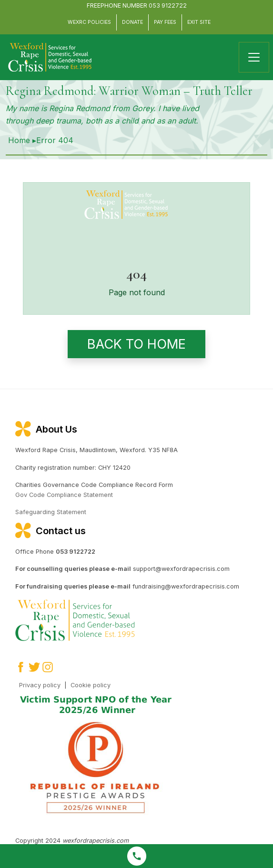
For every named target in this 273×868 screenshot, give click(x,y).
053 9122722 (168, 5)
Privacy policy (40, 685)
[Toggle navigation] (254, 57)
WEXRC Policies (89, 22)
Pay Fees (165, 22)
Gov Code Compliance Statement (64, 495)
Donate (132, 22)
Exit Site (199, 22)
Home (19, 140)
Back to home (136, 344)
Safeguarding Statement (51, 512)
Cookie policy (91, 685)
